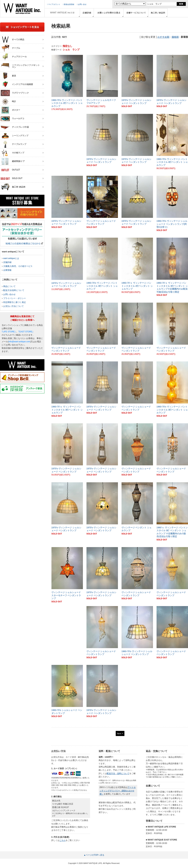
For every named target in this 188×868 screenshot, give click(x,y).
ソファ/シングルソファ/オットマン (20, 65)
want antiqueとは (11, 258)
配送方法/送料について (14, 290)
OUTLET (10, 170)
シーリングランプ (14, 136)
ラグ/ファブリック (15, 93)
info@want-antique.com (19, 342)
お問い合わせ (9, 294)
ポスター (10, 110)
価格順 (175, 37)
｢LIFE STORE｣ (9, 332)
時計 (8, 102)
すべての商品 (12, 40)
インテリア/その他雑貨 (17, 84)
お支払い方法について (14, 306)
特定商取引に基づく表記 (15, 302)
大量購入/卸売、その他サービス (18, 266)
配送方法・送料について (118, 773)
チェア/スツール (14, 57)
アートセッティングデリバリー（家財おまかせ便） (118, 791)
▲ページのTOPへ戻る (94, 855)
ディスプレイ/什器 (15, 127)
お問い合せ (82, 4)
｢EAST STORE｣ (26, 332)
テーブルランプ (13, 144)
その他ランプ (12, 153)
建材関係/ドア (13, 161)
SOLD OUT (11, 178)
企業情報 (7, 270)
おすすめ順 (163, 37)
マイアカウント (54, 4)
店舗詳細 (7, 262)
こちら (63, 840)
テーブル (10, 48)
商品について (9, 286)
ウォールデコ (12, 119)
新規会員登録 (69, 4)
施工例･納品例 (13, 187)
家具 (8, 76)
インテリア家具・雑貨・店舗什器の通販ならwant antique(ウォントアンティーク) (22, 9)
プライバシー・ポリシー (15, 298)
